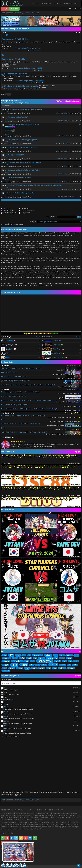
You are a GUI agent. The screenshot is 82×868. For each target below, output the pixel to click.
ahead (6, 671)
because (7, 658)
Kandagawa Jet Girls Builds (13, 59)
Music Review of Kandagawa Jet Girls (23, 193)
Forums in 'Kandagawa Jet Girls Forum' (15, 29)
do (55, 668)
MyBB (9, 867)
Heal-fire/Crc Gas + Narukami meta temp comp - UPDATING (23, 416)
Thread (4, 106)
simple (12, 668)
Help (77, 3)
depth (44, 665)
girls (15, 665)
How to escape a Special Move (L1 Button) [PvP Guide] (21, 392)
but (38, 665)
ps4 (33, 661)
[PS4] (8, 95)
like (18, 655)
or (69, 665)
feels (20, 668)
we (24, 655)
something (53, 658)
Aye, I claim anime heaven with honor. (19, 859)
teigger (62, 668)
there (24, 665)
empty (6, 661)
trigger (6, 665)
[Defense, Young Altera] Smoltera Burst (15, 381)
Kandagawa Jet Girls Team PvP (18, 117)
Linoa (39, 48)
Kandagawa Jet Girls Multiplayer (15, 39)
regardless (17, 661)
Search (57, 3)
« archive (78, 676)
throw (63, 665)
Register (14, 9)
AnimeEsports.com (7, 13)
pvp (62, 655)
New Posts (46, 3)
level (5, 668)
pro (49, 668)
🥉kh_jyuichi (9, 349)
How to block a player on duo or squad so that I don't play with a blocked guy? (30, 409)
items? (69, 655)
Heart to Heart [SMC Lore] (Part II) (14, 396)
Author (9, 106)
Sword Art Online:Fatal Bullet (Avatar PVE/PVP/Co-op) (21, 424)
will (29, 658)
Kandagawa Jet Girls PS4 (16, 155)
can (27, 661)
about (49, 655)
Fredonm (8, 353)
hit (56, 655)
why (23, 658)
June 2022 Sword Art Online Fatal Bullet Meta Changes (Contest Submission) (29, 400)
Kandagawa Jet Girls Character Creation (22, 86)
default (42, 668)
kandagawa (45, 661)
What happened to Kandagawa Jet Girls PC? (22, 147)
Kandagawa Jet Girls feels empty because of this (23, 125)
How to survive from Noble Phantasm (15, 404)
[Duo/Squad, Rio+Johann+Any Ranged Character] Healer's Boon (24, 432)
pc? (65, 661)
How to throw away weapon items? (19, 178)
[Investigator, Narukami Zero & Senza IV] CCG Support (21, 368)
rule (5, 655)
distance (54, 665)
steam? (58, 661)
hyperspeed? (38, 655)
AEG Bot (11, 700)
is (35, 658)
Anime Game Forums (32, 13)
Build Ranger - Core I (9, 372)
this (16, 658)
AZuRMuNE (64, 144)
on (77, 655)
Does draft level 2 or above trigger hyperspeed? (23, 140)
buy (75, 665)
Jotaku (7, 111)
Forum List (34, 3)
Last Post (59, 113)
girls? (42, 658)
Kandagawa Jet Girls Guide (16, 74)
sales (62, 658)
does (34, 668)
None (3, 420)
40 (32, 665)
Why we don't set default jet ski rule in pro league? (24, 162)
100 (11, 655)
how (76, 661)
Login (5, 9)
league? (71, 668)
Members (67, 3)
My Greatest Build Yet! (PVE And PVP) (15, 377)
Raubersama (27, 442)
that (70, 658)
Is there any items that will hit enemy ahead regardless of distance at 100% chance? (35, 185)
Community (19, 13)
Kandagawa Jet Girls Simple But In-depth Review (24, 170)
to (27, 668)
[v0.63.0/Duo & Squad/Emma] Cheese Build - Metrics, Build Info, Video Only (28, 385)
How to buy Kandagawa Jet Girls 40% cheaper (27, 109)
